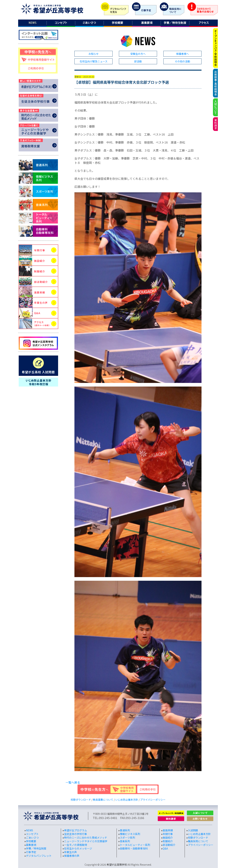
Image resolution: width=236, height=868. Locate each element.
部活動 (138, 61)
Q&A (165, 848)
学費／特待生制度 (36, 848)
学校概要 (31, 841)
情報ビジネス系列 (130, 834)
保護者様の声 (72, 856)
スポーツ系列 (127, 838)
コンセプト (32, 834)
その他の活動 (182, 61)
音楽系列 (125, 841)
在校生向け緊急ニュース (94, 61)
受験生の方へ (138, 54)
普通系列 (125, 830)
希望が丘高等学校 (117, 865)
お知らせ (93, 54)
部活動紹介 (169, 845)
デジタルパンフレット (39, 856)
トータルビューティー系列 (135, 845)
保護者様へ (182, 54)
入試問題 (193, 830)
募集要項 (31, 845)
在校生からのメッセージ (78, 848)
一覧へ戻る (73, 782)
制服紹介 (168, 841)
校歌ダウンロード (81, 800)
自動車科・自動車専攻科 (134, 848)
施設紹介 (168, 838)
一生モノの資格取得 (76, 845)
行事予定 (31, 852)
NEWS (29, 830)
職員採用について (198, 841)
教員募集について (103, 800)
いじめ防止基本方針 (127, 800)
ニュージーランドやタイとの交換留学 (86, 841)
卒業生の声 (70, 852)
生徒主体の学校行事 (76, 834)
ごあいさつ (32, 838)
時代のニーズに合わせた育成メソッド (86, 838)
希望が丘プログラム (76, 830)
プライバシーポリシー (153, 800)
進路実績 (168, 830)
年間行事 (168, 834)
